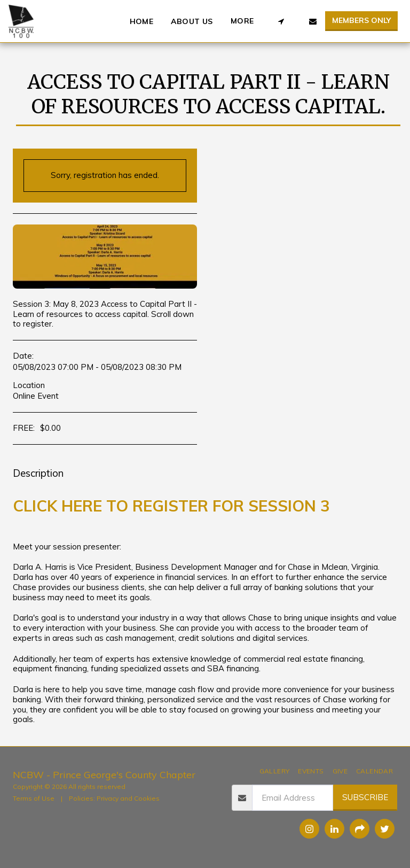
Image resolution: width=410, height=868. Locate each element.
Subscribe (365, 797)
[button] (281, 21)
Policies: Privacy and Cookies (114, 798)
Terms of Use (34, 798)
